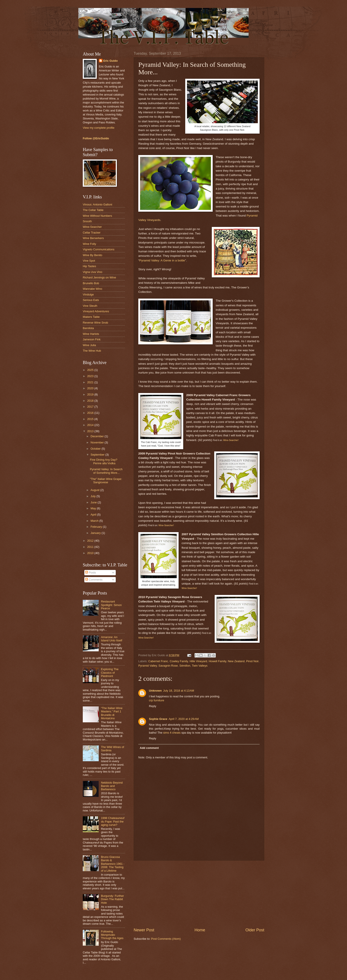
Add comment (149, 748)
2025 (91, 370)
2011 (91, 547)
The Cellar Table (93, 210)
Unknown (155, 691)
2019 (91, 394)
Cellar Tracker (92, 233)
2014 (91, 425)
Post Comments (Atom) (166, 939)
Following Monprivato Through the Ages (112, 935)
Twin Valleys (200, 666)
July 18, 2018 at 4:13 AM (179, 691)
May (94, 508)
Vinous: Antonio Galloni (97, 204)
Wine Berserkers (93, 238)
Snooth (87, 221)
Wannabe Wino (93, 289)
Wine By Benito (93, 255)
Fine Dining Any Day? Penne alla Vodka (104, 461)
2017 (91, 407)
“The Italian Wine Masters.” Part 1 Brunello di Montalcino (112, 713)
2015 (91, 419)
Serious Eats (91, 300)
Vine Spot (89, 261)
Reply (153, 706)
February (97, 527)
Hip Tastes (89, 266)
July (93, 496)
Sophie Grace (158, 719)
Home (200, 930)
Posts (91, 572)
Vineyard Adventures (96, 311)
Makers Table (91, 317)
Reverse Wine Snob (95, 323)
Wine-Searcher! (231, 440)
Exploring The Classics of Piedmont (110, 673)
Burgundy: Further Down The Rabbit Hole (112, 899)
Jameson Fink (92, 339)
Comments (94, 580)
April (94, 515)
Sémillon (185, 666)
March (95, 521)
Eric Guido (111, 61)
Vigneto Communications (99, 249)
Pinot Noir (252, 661)
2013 (91, 431)
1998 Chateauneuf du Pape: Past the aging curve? (113, 821)
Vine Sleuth (90, 306)
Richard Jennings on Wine (99, 277)
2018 (91, 401)
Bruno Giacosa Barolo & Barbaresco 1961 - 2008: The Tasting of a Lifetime (113, 864)
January (96, 533)
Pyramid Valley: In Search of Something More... (106, 471)
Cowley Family (179, 661)
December (97, 436)
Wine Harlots (91, 334)
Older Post (255, 930)
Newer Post (144, 930)
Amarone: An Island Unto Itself (112, 639)
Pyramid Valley (148, 666)
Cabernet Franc (158, 661)
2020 (91, 388)
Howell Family (217, 661)
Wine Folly (89, 244)
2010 (91, 553)
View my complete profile (99, 128)
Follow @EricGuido (96, 138)
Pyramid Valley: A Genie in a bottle (162, 260)
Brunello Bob (91, 283)
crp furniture (157, 700)
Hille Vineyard (198, 661)
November (97, 442)
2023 (91, 376)
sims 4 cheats (172, 733)
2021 (91, 382)
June (94, 502)
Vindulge (88, 294)
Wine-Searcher (92, 227)
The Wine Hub (92, 351)
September (98, 455)
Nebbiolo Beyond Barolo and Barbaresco (112, 786)
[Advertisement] (199, 894)
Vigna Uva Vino (93, 272)
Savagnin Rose (168, 666)
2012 (91, 541)
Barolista (88, 328)
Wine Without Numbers (97, 216)
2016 (91, 413)
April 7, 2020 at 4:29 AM (184, 719)
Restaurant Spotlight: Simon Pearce (111, 605)
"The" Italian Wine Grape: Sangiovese (106, 481)
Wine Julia (89, 345)
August (95, 490)
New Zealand (236, 661)
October (96, 449)
